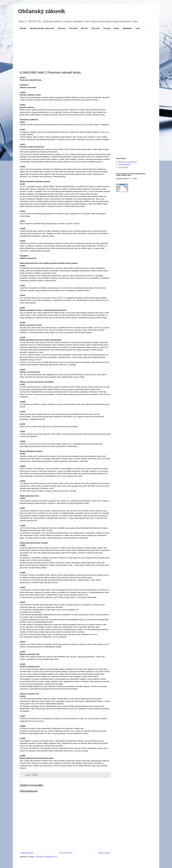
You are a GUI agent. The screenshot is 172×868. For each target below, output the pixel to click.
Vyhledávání (127, 28)
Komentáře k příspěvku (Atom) (46, 857)
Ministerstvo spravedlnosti (128, 162)
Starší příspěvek (104, 853)
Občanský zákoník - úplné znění (42, 28)
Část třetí (84, 28)
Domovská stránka (66, 853)
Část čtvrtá (95, 28)
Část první (61, 28)
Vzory (138, 28)
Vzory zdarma (123, 167)
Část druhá (73, 28)
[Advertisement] (71, 41)
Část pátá (107, 28)
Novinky (23, 28)
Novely (117, 28)
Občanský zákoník (42, 11)
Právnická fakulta (124, 165)
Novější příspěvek (27, 853)
